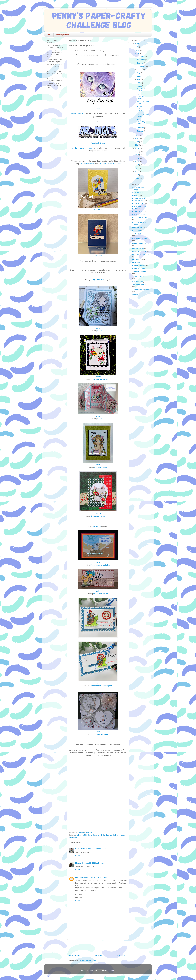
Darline (98, 591)
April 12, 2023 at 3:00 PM (100, 877)
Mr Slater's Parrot (87, 164)
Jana (98, 562)
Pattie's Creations (139, 269)
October (140, 63)
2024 (137, 50)
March (140, 86)
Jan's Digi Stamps (139, 233)
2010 (137, 175)
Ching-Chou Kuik (78, 114)
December (141, 56)
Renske (98, 683)
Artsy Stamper (138, 192)
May (139, 79)
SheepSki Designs (139, 272)
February (141, 128)
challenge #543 (81, 835)
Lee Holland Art (138, 249)
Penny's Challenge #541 (141, 122)
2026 (137, 44)
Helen (98, 465)
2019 (137, 145)
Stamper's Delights (139, 277)
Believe (100, 331)
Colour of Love (138, 203)
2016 (137, 155)
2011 (137, 171)
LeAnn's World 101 (139, 243)
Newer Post (75, 956)
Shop (98, 109)
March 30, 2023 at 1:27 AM (96, 849)
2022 (137, 135)
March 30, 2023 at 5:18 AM (94, 863)
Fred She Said (138, 227)
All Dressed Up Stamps (138, 188)
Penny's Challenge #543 (141, 96)
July (139, 73)
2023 (137, 53)
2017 (137, 152)
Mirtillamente (137, 260)
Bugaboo (136, 195)
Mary (98, 328)
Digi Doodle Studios (140, 217)
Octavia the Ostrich (100, 734)
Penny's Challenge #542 (141, 109)
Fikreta (98, 377)
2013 (137, 165)
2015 (137, 158)
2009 (137, 178)
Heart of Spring (100, 467)
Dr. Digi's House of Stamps (82, 148)
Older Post (121, 956)
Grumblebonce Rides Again (100, 686)
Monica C (98, 210)
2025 (137, 47)
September (141, 66)
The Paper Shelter (139, 285)
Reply (78, 856)
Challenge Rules (62, 35)
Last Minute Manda (140, 238)
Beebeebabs (80, 849)
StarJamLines (138, 282)
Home (49, 35)
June (139, 76)
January (140, 131)
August (140, 69)
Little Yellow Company (141, 254)
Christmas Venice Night (100, 379)
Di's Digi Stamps (139, 214)
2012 (137, 168)
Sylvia (98, 416)
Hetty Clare (137, 230)
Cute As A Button (139, 211)
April (139, 83)
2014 (137, 162)
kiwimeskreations (82, 877)
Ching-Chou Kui (97, 280)
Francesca (98, 256)
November (141, 60)
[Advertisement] (98, 947)
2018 (137, 148)
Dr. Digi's (97, 526)
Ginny (98, 732)
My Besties (136, 263)
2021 (137, 138)
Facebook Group (98, 143)
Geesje (98, 513)
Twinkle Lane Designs (141, 290)
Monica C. (79, 863)
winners (135, 295)
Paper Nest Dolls (139, 266)
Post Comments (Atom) (88, 961)
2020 (137, 142)
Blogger (111, 971)
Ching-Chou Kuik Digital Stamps (100, 835)
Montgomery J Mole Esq (100, 565)
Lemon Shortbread (139, 251)
